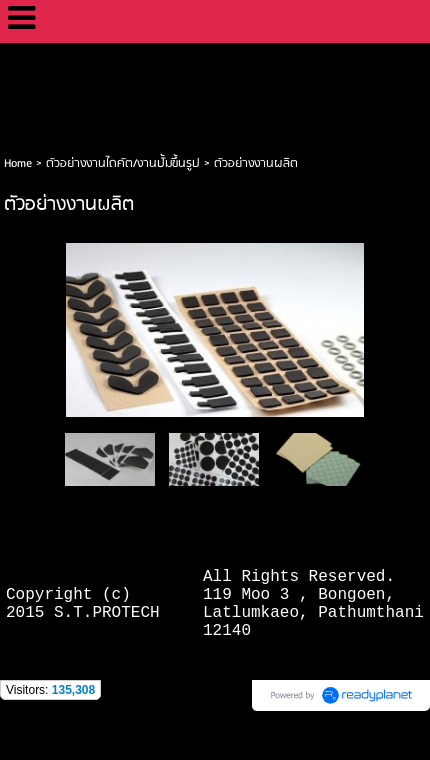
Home (18, 163)
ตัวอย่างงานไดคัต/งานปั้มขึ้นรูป (123, 163)
